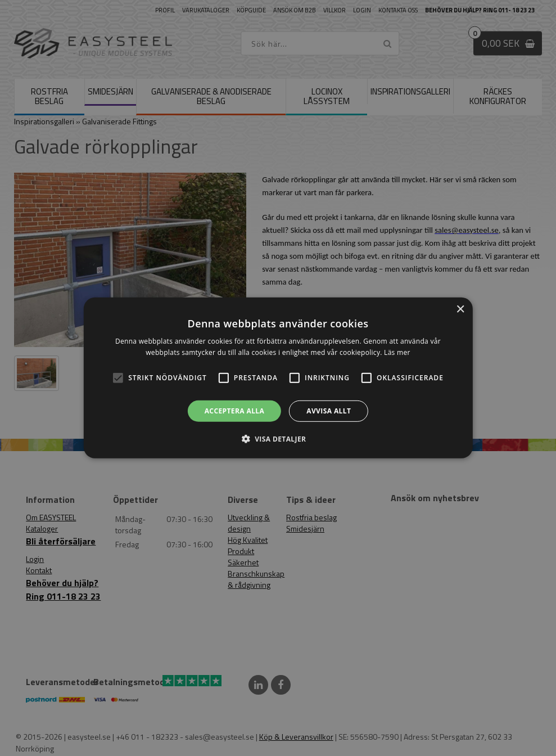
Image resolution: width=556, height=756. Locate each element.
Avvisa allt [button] (329, 411)
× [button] (460, 310)
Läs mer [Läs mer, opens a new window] (397, 352)
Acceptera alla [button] (235, 411)
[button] (118, 378)
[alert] (278, 378)
